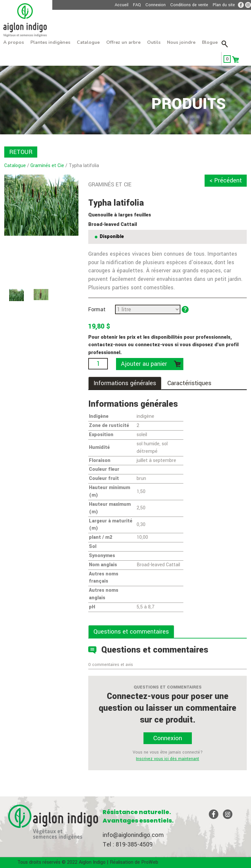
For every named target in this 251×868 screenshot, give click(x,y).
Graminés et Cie (47, 166)
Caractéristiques (189, 383)
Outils (154, 42)
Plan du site (224, 5)
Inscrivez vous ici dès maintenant (167, 759)
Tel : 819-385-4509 (128, 844)
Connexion (156, 5)
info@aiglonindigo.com (133, 835)
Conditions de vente (189, 5)
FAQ (137, 5)
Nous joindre (181, 42)
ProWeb (150, 862)
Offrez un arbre (123, 42)
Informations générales (125, 383)
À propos (14, 42)
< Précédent (226, 180)
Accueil (122, 5)
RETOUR (21, 152)
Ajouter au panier (144, 364)
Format (97, 309)
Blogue (210, 42)
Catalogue (88, 42)
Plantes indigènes (50, 42)
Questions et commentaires (131, 632)
